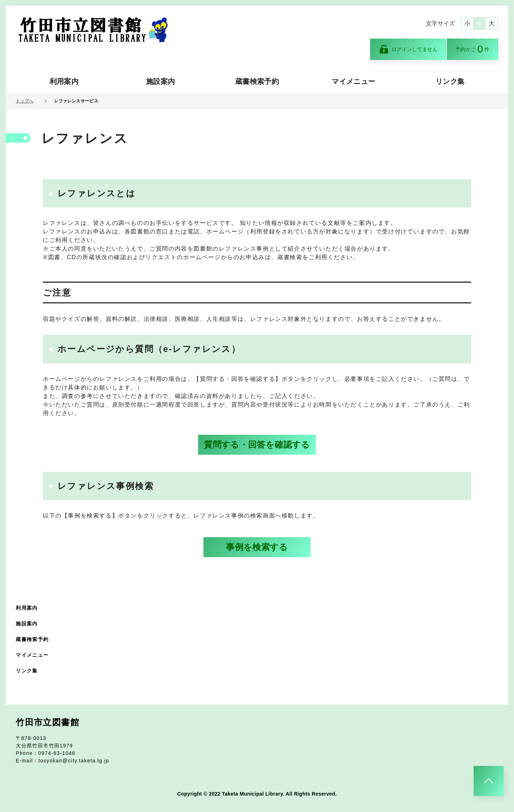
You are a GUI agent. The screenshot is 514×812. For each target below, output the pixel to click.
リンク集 (450, 81)
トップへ (24, 101)
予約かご (473, 49)
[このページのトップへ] (489, 781)
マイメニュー (353, 81)
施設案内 (160, 81)
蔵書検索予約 (257, 81)
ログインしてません (408, 49)
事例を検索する (257, 547)
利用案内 (64, 81)
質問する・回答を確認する (257, 445)
